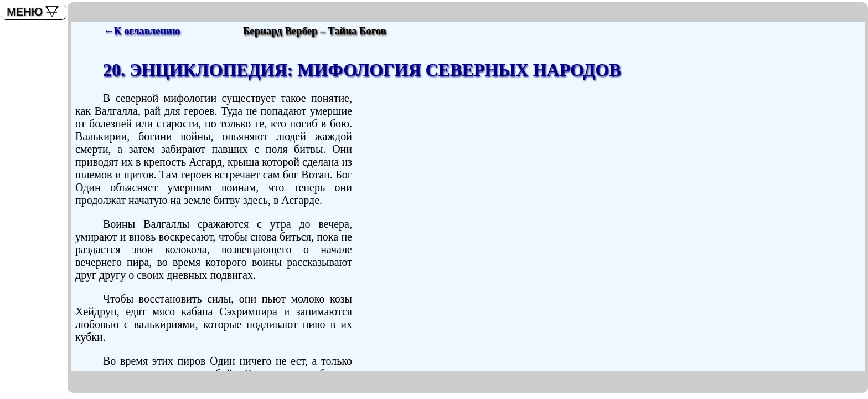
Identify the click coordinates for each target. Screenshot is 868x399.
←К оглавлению (142, 31)
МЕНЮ (25, 12)
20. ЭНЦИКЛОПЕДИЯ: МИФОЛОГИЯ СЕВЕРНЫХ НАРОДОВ (362, 70)
